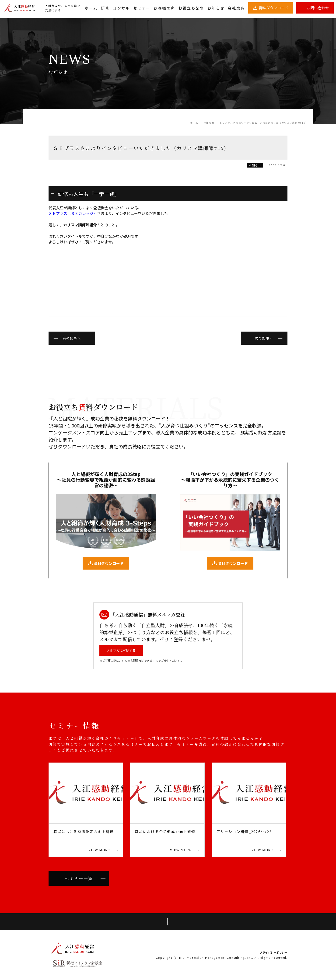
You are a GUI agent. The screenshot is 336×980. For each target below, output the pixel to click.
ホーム (91, 8)
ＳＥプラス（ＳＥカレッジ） (73, 213)
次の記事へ (264, 338)
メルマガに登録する (121, 650)
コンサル (121, 8)
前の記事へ (72, 338)
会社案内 (236, 8)
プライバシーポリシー (273, 952)
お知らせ (216, 8)
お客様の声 (164, 8)
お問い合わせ (318, 8)
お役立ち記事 (191, 8)
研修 (105, 8)
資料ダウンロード (273, 8)
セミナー (142, 8)
